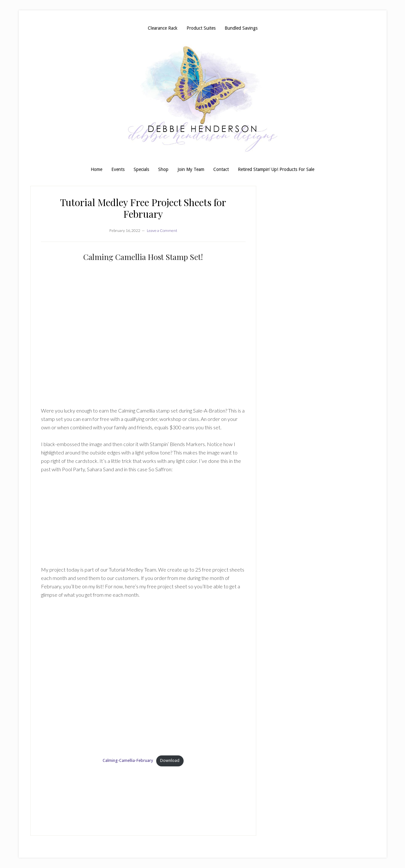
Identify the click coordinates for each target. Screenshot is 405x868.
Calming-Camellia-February (128, 760)
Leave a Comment (162, 230)
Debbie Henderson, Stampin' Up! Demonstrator (203, 99)
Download (170, 760)
